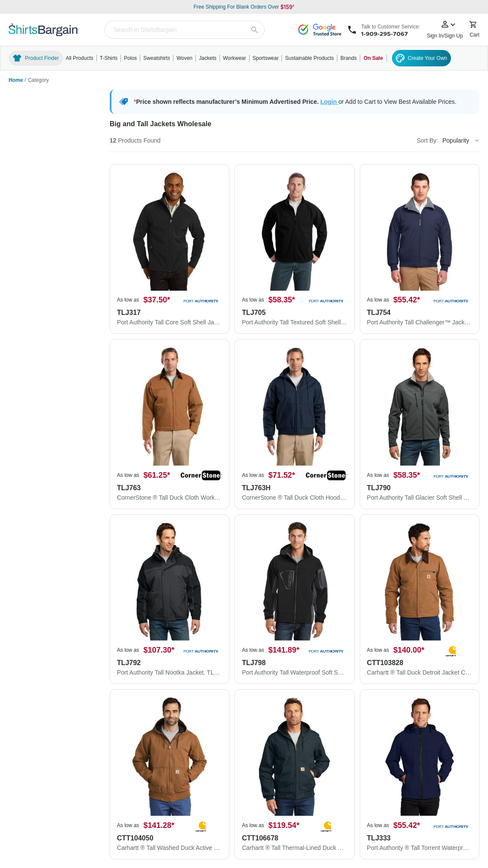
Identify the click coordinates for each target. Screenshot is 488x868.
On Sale (373, 58)
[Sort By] (460, 140)
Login (329, 102)
